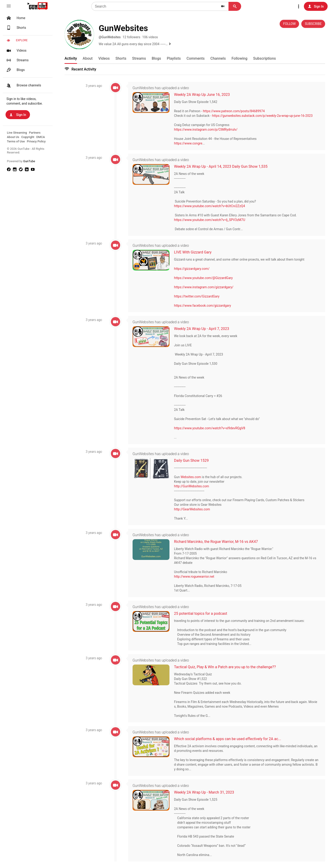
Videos (16, 50)
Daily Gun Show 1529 (193, 460)
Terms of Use (16, 141)
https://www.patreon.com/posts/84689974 (235, 111)
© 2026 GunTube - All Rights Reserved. (26, 151)
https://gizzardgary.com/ (193, 269)
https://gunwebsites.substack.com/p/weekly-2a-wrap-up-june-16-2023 (264, 116)
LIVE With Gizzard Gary (194, 252)
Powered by (21, 161)
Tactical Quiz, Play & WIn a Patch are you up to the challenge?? (227, 667)
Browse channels (23, 85)
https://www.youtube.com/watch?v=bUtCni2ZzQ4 (211, 206)
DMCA (41, 137)
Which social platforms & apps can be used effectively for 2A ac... (229, 738)
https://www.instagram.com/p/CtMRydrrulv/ (207, 130)
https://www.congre (190, 144)
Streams (17, 60)
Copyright (28, 137)
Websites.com (192, 477)
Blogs (15, 70)
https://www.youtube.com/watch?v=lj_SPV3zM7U (211, 220)
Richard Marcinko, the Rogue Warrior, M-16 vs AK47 (218, 541)
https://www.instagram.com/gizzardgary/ (205, 287)
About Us (13, 137)
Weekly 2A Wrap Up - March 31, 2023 (206, 792)
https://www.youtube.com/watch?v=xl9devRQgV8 (211, 428)
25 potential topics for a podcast (202, 613)
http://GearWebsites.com (194, 509)
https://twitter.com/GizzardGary (198, 296)
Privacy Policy (36, 141)
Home (15, 18)
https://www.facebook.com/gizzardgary (204, 306)
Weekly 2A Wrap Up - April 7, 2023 (203, 328)
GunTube (29, 161)
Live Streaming (17, 133)
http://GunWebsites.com (193, 486)
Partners (35, 133)
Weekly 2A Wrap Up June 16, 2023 (204, 95)
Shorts (16, 28)
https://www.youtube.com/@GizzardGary (205, 278)
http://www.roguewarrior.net (196, 576)
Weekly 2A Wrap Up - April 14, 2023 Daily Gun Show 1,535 (222, 166)
